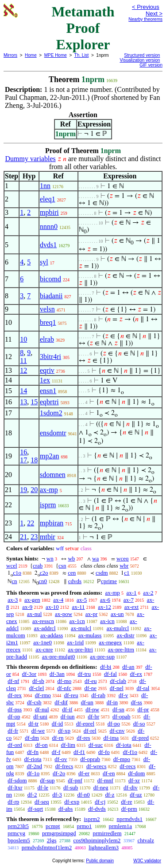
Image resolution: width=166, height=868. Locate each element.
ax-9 (27, 607)
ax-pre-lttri (80, 649)
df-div (131, 787)
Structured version (142, 55)
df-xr (134, 780)
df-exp (72, 802)
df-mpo (122, 759)
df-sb (38, 681)
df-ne (91, 688)
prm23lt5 (18, 826)
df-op (14, 716)
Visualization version (140, 60)
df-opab (121, 716)
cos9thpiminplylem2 (97, 840)
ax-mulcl (81, 628)
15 (34, 402)
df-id (57, 724)
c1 (127, 573)
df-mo (64, 681)
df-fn (33, 752)
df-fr (13, 731)
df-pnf (75, 780)
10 (23, 339)
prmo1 (84, 826)
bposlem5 (19, 840)
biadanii (51, 296)
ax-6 (105, 600)
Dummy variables (31, 159)
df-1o (33, 773)
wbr (124, 566)
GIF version (151, 65)
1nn (45, 186)
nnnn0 (49, 227)
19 (23, 490)
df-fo (104, 752)
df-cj (100, 802)
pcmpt (53, 826)
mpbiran (52, 523)
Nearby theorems (145, 19)
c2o (44, 573)
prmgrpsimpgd (59, 833)
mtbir (48, 537)
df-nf (13, 681)
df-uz (136, 795)
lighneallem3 (104, 847)
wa (95, 558)
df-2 (32, 795)
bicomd (50, 279)
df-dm (32, 738)
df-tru (85, 674)
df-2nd (34, 766)
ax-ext (131, 607)
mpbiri (49, 212)
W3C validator (147, 861)
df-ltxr (15, 787)
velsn (47, 309)
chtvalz (146, 840)
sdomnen (53, 475)
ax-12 (104, 607)
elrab (47, 339)
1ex (45, 380)
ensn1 (48, 391)
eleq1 (48, 199)
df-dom (136, 773)
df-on (42, 745)
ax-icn (107, 621)
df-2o (59, 773)
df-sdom (17, 780)
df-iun (68, 716)
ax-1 (132, 593)
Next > (154, 14)
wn (50, 558)
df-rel (90, 731)
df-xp (64, 731)
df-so (139, 724)
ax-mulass (90, 635)
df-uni (40, 716)
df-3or (29, 674)
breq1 (48, 322)
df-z (110, 795)
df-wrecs (96, 766)
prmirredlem (107, 833)
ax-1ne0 (42, 642)
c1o (17, 573)
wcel (12, 566)
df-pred (140, 738)
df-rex (15, 695)
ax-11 (78, 607)
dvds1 (48, 245)
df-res (83, 738)
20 (34, 490)
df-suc (96, 745)
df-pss (15, 709)
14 (23, 391)
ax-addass (52, 635)
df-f (56, 752)
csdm (102, 573)
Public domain (100, 861)
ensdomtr (53, 433)
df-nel (117, 688)
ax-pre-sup (102, 657)
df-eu (91, 681)
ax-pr (91, 614)
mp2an (50, 456)
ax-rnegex (110, 642)
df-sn (118, 709)
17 (23, 460)
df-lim (68, 745)
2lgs (52, 840)
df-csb (34, 702)
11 (23, 361)
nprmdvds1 (130, 819)
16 (23, 452)
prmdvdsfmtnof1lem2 (47, 847)
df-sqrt (35, 809)
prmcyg (16, 833)
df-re (126, 802)
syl (44, 262)
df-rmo (43, 695)
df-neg (101, 787)
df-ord (15, 745)
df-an (128, 667)
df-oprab (90, 759)
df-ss (137, 702)
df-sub (71, 787)
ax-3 (13, 600)
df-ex (136, 674)
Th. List (82, 55)
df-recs (127, 766)
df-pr (143, 709)
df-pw (92, 709)
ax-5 (82, 600)
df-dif (61, 702)
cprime (109, 581)
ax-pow (64, 614)
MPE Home (56, 55)
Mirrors (10, 55)
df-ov (61, 759)
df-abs (66, 809)
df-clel (36, 688)
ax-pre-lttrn (121, 649)
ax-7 (129, 600)
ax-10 (52, 607)
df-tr (33, 724)
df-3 (57, 795)
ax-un (117, 614)
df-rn (58, 738)
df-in (112, 702)
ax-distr (126, 635)
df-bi (106, 667)
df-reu (71, 695)
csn (62, 566)
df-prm (129, 809)
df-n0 (84, 795)
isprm (48, 505)
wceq (122, 558)
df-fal (110, 674)
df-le (43, 787)
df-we (38, 731)
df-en (109, 773)
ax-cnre (44, 649)
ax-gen (32, 600)
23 (34, 537)
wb (71, 558)
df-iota (124, 745)
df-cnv (117, 731)
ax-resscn (43, 621)
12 (23, 370)
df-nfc (64, 688)
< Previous (146, 7)
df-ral (143, 688)
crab (38, 566)
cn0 (43, 581)
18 (34, 460)
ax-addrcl (45, 628)
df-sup (47, 780)
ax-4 (58, 600)
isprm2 (92, 819)
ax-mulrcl (118, 628)
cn (14, 581)
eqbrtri (49, 402)
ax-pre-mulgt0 (58, 657)
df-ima (111, 738)
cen (72, 573)
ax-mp (49, 490)
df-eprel (85, 724)
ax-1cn (77, 621)
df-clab (118, 681)
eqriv (47, 370)
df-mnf (105, 780)
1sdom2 (51, 413)
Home (31, 55)
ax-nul (34, 614)
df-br (93, 716)
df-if (67, 709)
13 (23, 402)
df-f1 (79, 752)
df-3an (57, 674)
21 (23, 537)
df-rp (13, 802)
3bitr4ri (50, 357)
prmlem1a (120, 826)
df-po (114, 724)
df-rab (98, 695)
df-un (87, 702)
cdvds (75, 581)
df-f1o (130, 752)
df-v (124, 695)
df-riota (33, 759)
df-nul (42, 709)
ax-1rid (75, 642)
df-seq (42, 802)
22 (31, 523)
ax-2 (148, 593)
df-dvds (97, 809)
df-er (84, 773)
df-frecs (64, 766)
